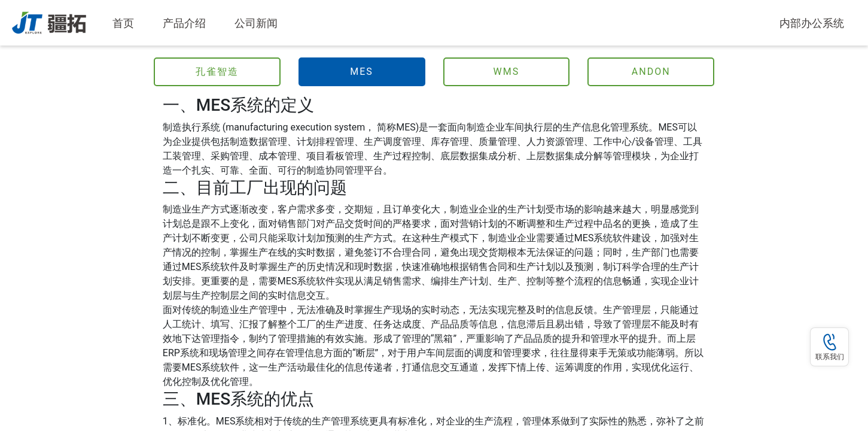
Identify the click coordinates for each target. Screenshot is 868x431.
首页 (126, 22)
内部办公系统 (812, 23)
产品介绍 (184, 23)
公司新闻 (256, 23)
